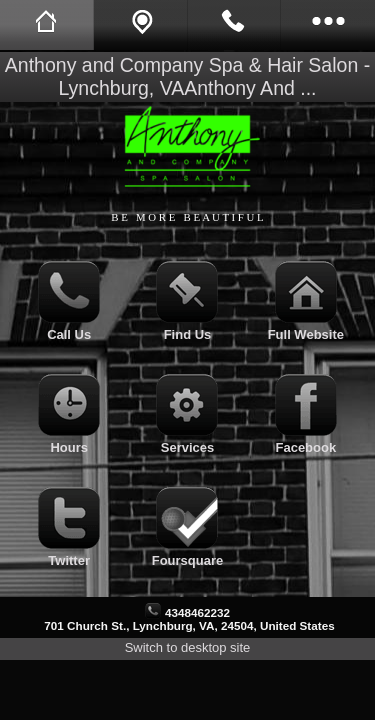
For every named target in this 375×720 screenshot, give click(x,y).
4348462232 (197, 612)
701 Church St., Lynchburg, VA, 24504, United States (189, 625)
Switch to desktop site (188, 647)
